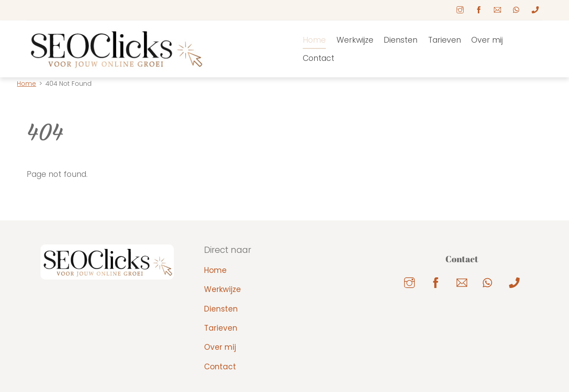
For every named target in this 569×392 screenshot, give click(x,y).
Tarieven (445, 40)
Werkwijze (355, 40)
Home (314, 40)
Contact (319, 58)
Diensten (401, 40)
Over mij (487, 40)
